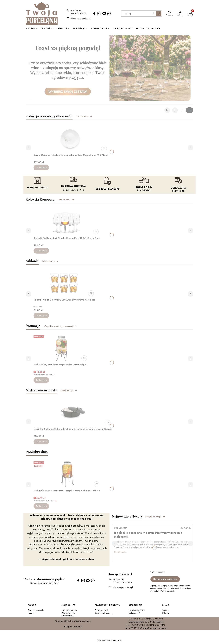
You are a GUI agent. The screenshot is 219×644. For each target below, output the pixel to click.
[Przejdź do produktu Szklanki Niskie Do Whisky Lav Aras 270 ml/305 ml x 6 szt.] (64, 283)
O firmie (165, 613)
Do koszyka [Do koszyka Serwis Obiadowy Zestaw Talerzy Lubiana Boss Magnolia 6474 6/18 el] (41, 168)
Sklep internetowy (109, 640)
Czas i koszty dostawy (104, 613)
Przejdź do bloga (155, 517)
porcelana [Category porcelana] (121, 528)
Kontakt (165, 610)
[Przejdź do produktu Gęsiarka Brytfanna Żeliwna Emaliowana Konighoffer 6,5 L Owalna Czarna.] (73, 413)
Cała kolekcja (84, 116)
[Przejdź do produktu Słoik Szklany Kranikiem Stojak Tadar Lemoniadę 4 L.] (61, 348)
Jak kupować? (134, 613)
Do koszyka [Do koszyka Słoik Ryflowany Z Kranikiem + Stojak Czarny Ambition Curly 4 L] (41, 506)
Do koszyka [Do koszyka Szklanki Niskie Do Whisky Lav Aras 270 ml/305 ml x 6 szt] (41, 316)
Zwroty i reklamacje (36, 610)
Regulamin (32, 613)
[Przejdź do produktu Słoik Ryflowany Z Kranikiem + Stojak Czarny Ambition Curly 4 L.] (67, 474)
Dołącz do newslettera (165, 579)
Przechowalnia (67, 616)
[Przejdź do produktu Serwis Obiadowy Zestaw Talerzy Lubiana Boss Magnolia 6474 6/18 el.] (71, 138)
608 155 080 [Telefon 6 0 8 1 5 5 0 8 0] (76, 11)
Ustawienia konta (68, 613)
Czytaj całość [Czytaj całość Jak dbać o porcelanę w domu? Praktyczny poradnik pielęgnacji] (120, 552)
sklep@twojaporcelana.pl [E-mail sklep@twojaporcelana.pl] (81, 19)
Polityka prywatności (137, 610)
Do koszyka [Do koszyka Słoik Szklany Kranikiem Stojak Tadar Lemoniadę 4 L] (41, 380)
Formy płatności (101, 610)
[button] (159, 14)
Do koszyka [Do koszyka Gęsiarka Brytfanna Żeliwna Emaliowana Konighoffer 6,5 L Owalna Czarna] (41, 442)
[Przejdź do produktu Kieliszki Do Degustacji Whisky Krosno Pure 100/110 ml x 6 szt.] (67, 222)
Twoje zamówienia (69, 610)
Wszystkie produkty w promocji (60, 326)
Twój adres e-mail (158, 572)
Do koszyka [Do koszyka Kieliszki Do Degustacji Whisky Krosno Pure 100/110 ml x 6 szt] (41, 251)
